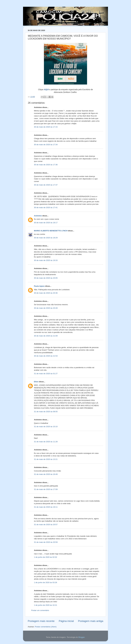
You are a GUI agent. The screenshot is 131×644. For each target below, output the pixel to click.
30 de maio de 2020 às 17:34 (46, 145)
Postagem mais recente (41, 621)
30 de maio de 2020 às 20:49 (46, 308)
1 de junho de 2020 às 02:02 (45, 557)
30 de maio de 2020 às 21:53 (46, 356)
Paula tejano (39, 286)
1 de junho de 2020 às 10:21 (45, 605)
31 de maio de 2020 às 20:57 (46, 525)
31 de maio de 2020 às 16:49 (46, 474)
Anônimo (38, 216)
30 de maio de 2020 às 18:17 (46, 223)
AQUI (46, 89)
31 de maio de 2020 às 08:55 (46, 412)
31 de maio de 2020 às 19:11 (46, 507)
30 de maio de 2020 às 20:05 (46, 278)
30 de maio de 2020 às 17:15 (46, 127)
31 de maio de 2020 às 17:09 (46, 489)
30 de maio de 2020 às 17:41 (46, 208)
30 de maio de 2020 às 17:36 (46, 165)
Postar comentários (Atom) (46, 627)
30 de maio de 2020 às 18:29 (46, 238)
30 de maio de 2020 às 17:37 (46, 185)
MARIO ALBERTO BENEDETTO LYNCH (51, 231)
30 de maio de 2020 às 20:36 (46, 293)
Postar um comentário (40, 610)
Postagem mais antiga (91, 621)
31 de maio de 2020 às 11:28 (46, 442)
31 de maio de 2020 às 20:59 (46, 542)
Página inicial (66, 621)
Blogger (82, 637)
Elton (36, 382)
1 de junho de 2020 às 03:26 (45, 582)
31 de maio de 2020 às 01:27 (46, 374)
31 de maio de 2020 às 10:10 (46, 427)
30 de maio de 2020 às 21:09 (46, 336)
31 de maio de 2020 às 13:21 (46, 459)
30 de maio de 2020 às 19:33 (46, 260)
